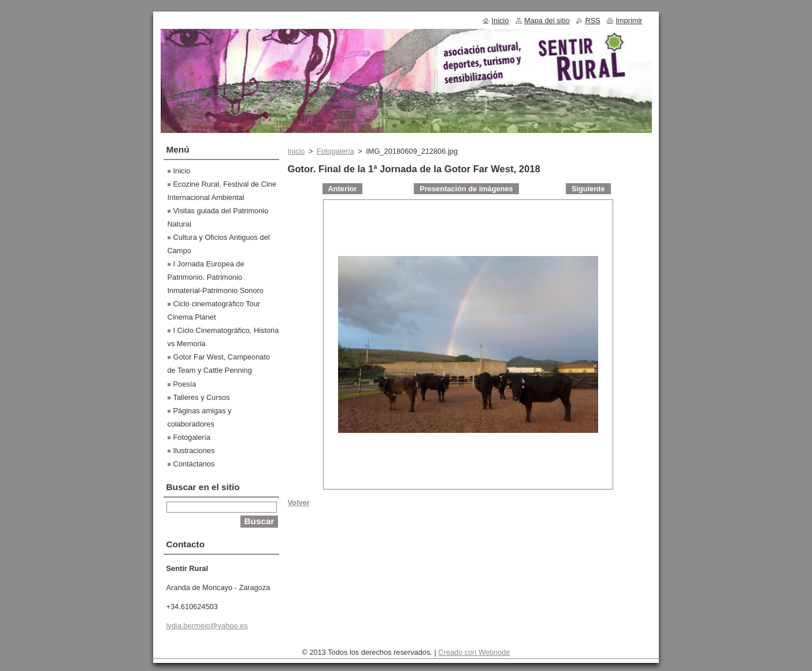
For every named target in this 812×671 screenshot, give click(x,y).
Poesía (185, 384)
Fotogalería (335, 151)
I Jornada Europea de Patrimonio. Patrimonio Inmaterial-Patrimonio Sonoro (216, 277)
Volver (299, 503)
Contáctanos (194, 464)
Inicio (296, 151)
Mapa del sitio (547, 21)
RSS (592, 21)
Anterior (343, 189)
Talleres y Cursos (202, 397)
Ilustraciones (194, 451)
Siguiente (588, 189)
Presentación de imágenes (466, 189)
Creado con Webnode (474, 652)
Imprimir (629, 21)
